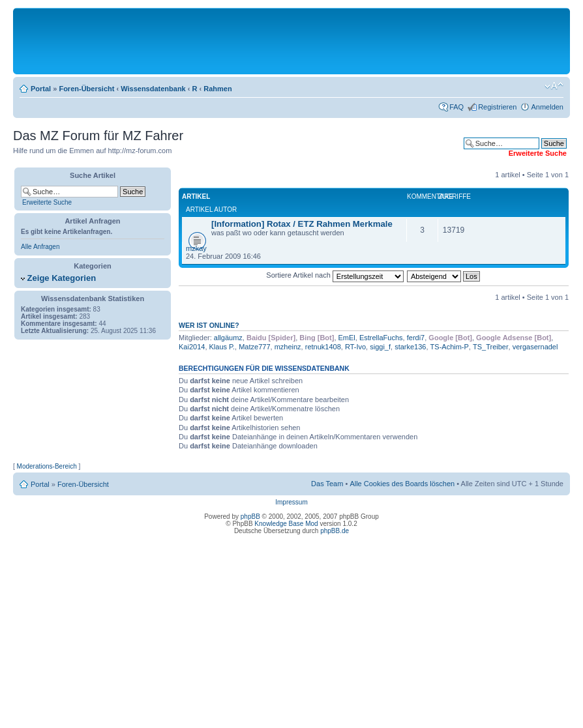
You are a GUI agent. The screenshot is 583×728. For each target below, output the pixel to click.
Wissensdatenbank (153, 89)
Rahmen (217, 89)
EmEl (347, 338)
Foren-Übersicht (86, 89)
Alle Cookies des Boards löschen (402, 484)
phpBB (250, 517)
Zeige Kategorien (58, 278)
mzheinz (288, 347)
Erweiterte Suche (47, 202)
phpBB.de (335, 531)
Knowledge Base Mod (286, 524)
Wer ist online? (209, 325)
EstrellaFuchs (381, 338)
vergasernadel (535, 347)
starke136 (410, 347)
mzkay (196, 248)
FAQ (456, 107)
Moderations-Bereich (47, 466)
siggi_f (380, 347)
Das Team (327, 484)
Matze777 (254, 347)
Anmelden (547, 107)
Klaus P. (222, 347)
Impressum (291, 502)
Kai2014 (192, 347)
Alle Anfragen (40, 247)
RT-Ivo (355, 347)
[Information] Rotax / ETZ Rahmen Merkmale (302, 224)
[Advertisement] (291, 40)
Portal (41, 89)
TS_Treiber (491, 347)
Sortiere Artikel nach (335, 275)
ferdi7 (416, 338)
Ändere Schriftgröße (554, 86)
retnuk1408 (323, 347)
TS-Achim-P (450, 347)
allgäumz (228, 338)
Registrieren (497, 107)
